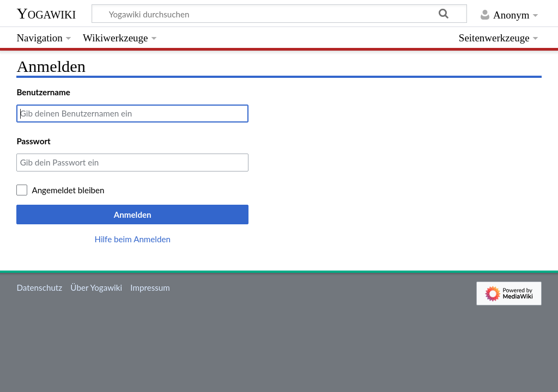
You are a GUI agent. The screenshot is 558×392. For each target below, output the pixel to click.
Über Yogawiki (96, 287)
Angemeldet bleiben (68, 190)
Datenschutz (39, 287)
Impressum (150, 287)
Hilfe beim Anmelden (132, 239)
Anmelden (133, 215)
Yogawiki (46, 13)
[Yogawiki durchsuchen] (279, 14)
